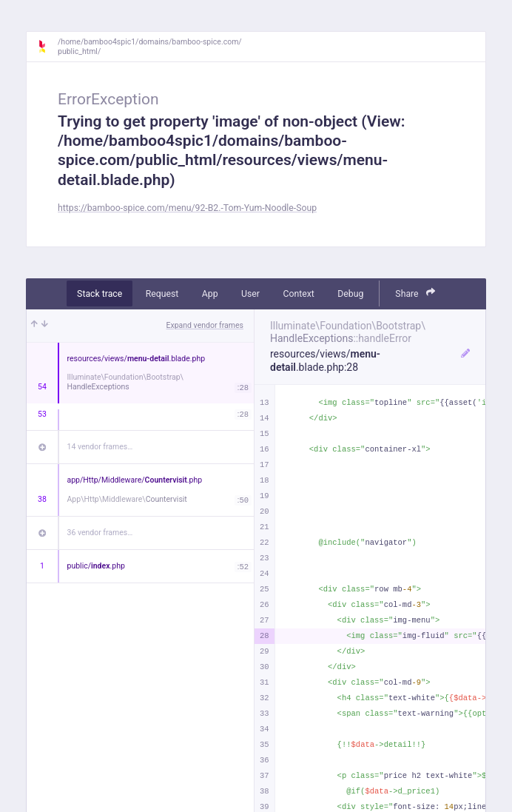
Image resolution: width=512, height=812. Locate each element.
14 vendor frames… (100, 447)
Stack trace (100, 294)
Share (415, 293)
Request (162, 294)
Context (298, 294)
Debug (350, 294)
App (210, 294)
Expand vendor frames (205, 325)
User (250, 294)
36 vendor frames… (100, 533)
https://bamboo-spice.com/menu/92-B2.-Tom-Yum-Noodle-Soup (187, 208)
